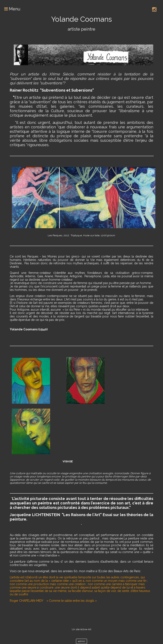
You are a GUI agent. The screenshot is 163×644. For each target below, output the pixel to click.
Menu (10, 9)
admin (81, 641)
